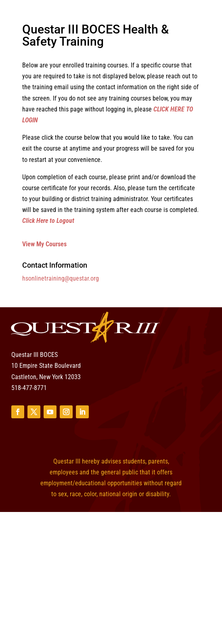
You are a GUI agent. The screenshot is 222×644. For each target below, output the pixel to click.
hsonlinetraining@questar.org (61, 278)
